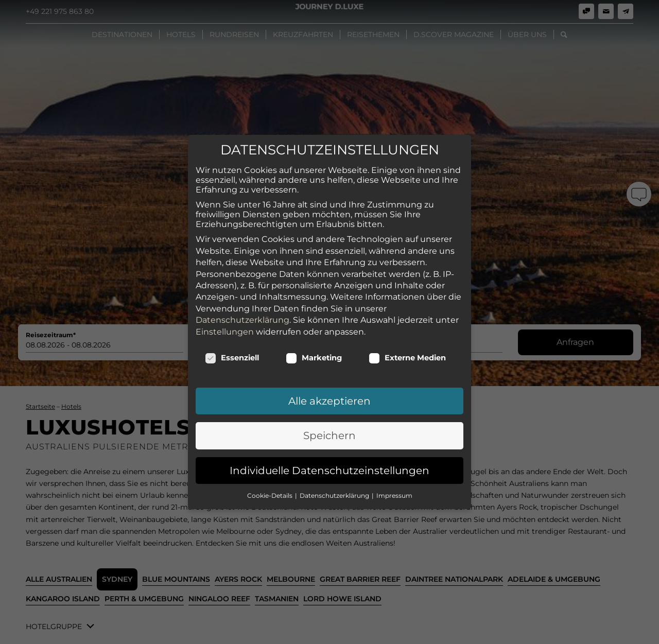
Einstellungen (225, 331)
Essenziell (232, 358)
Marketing (314, 358)
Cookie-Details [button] (271, 495)
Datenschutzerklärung (242, 320)
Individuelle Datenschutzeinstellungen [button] (329, 470)
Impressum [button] (394, 495)
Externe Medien (407, 358)
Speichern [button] (329, 436)
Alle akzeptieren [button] (329, 401)
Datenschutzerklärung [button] (335, 495)
